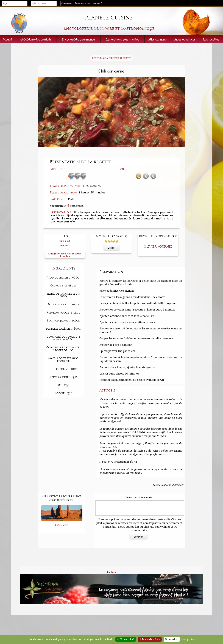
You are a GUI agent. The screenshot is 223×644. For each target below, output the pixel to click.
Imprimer (65, 245)
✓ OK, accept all (126, 639)
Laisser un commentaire (139, 497)
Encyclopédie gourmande (79, 40)
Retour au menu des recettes (112, 58)
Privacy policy (188, 639)
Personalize (172, 639)
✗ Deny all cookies (150, 639)
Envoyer (138, 537)
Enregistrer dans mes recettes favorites (65, 255)
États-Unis (62, 525)
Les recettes (211, 40)
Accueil (7, 40)
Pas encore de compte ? (88, 3)
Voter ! (112, 248)
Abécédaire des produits (36, 40)
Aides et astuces (185, 40)
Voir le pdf (65, 241)
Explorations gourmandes (122, 40)
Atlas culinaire (158, 40)
